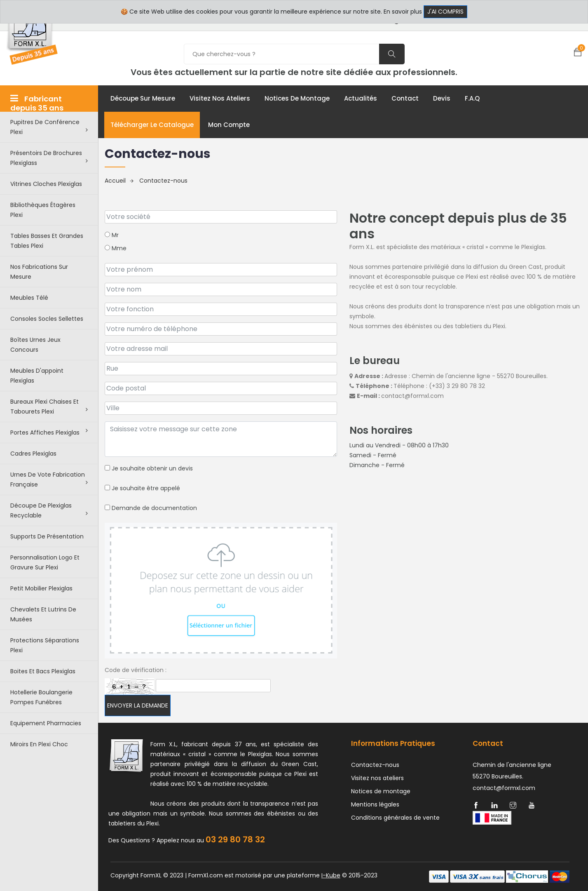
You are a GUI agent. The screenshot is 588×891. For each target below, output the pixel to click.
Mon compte (229, 125)
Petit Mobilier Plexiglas (41, 588)
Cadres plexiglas (33, 454)
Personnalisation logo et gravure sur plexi (45, 562)
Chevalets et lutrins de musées (43, 614)
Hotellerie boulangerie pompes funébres (41, 697)
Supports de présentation (47, 536)
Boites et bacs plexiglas (43, 671)
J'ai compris (445, 12)
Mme (116, 248)
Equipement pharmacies (46, 723)
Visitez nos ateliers (220, 98)
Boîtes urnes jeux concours (35, 345)
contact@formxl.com (412, 396)
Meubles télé (29, 298)
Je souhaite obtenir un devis (149, 468)
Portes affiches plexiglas (49, 432)
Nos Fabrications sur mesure (39, 272)
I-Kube (331, 875)
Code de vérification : (136, 670)
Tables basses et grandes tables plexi (47, 241)
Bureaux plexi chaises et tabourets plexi (49, 407)
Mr (112, 235)
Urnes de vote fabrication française (49, 480)
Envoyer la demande (138, 705)
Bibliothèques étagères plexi (43, 210)
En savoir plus (403, 12)
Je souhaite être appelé (142, 488)
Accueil (119, 181)
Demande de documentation (151, 508)
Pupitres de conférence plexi (49, 127)
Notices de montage (297, 98)
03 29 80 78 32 (235, 839)
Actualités (361, 98)
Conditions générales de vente (395, 818)
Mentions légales (375, 804)
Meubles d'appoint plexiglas (37, 376)
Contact (405, 98)
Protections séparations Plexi (45, 645)
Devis (442, 98)
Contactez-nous (163, 181)
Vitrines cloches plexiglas (46, 184)
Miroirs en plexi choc (39, 744)
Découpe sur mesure (143, 98)
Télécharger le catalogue (152, 125)
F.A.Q (472, 98)
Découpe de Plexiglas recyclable (49, 510)
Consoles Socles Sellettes (47, 319)
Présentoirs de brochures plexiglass (49, 158)
